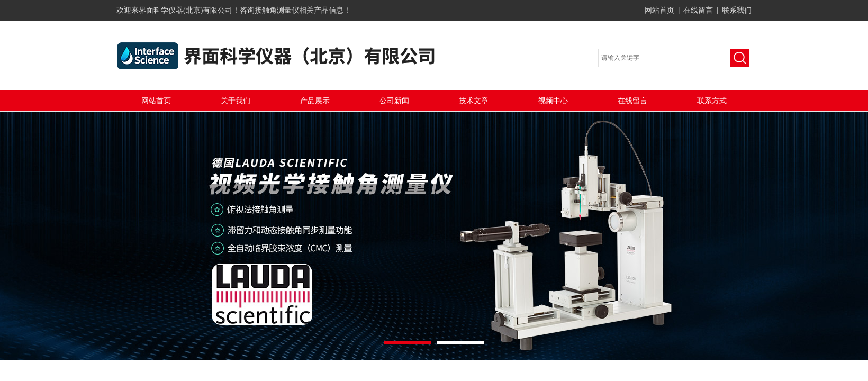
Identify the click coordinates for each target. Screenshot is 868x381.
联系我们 (737, 10)
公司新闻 (394, 101)
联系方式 (712, 101)
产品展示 (315, 101)
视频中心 (553, 101)
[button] (408, 343)
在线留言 (698, 10)
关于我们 (236, 101)
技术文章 (474, 101)
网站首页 (659, 10)
